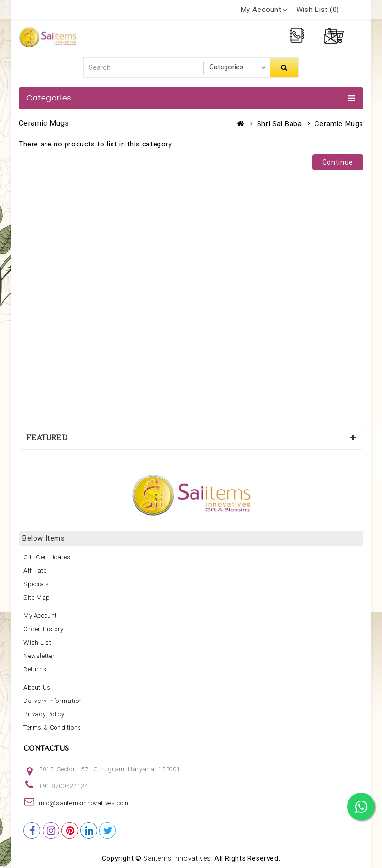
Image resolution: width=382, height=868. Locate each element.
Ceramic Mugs (339, 124)
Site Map (37, 597)
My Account (40, 616)
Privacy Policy (44, 714)
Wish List (37, 642)
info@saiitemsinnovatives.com (84, 803)
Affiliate (35, 571)
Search (284, 67)
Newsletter (39, 656)
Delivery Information (53, 701)
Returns (35, 669)
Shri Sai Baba (280, 124)
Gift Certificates (47, 557)
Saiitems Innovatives (177, 858)
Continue (338, 162)
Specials (36, 584)
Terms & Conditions (52, 728)
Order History (44, 629)
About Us (37, 687)
